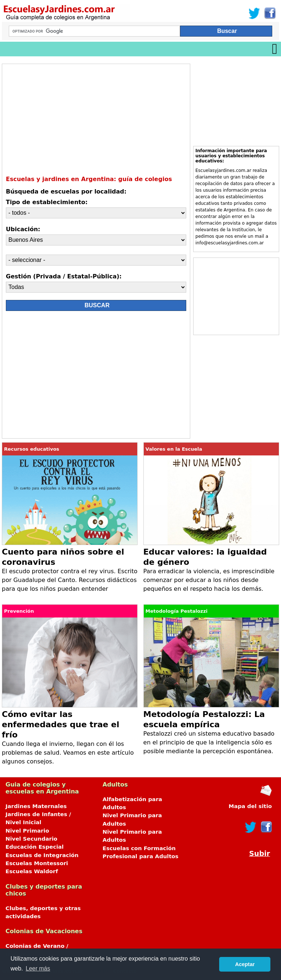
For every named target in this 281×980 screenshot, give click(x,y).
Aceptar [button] (245, 964)
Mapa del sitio (250, 806)
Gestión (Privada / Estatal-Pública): (64, 276)
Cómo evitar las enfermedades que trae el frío (61, 724)
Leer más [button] (38, 968)
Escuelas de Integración (42, 855)
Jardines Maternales (36, 806)
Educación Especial (35, 847)
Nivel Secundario (31, 839)
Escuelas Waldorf (32, 871)
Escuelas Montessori (37, 863)
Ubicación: (23, 229)
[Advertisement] (71, 376)
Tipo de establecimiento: (47, 202)
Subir (260, 854)
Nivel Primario (27, 831)
